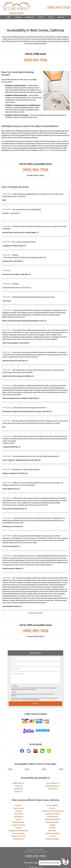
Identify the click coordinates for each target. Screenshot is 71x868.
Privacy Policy (25, 694)
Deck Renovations (18, 816)
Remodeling (18, 808)
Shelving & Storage (52, 833)
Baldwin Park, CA (18, 777)
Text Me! (15, 680)
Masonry (53, 802)
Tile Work (52, 830)
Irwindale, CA (18, 783)
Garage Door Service (18, 819)
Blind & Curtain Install (18, 830)
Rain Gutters (53, 825)
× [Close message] (60, 861)
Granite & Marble (53, 811)
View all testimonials (35, 607)
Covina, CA (18, 780)
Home (9, 17)
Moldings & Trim (18, 833)
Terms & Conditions (35, 694)
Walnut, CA (18, 786)
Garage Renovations (53, 816)
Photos (51, 17)
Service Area (30, 17)
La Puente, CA (53, 783)
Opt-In (14, 686)
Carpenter (19, 805)
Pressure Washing (18, 828)
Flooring (19, 814)
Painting (52, 819)
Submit (35, 698)
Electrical (53, 822)
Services (19, 18)
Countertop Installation (53, 808)
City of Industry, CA (53, 777)
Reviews (41, 17)
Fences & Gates (18, 802)
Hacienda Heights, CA (53, 780)
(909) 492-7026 (59, 8)
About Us (61, 17)
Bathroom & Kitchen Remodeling (53, 805)
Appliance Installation (53, 828)
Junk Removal (18, 811)
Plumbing (18, 822)
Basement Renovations (53, 814)
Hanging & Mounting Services (18, 825)
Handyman (18, 800)
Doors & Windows (53, 800)
